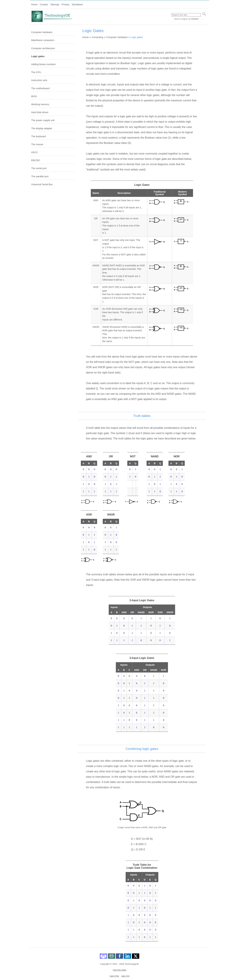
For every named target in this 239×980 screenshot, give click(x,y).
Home (34, 4)
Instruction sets (39, 80)
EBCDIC (36, 160)
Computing (97, 37)
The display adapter (42, 128)
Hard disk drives (40, 112)
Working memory (40, 104)
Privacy (65, 4)
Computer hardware (42, 32)
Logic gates (38, 56)
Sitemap (55, 4)
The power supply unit (43, 120)
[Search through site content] (186, 15)
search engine (181, 19)
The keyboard (39, 136)
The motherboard (40, 88)
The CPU (36, 72)
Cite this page (119, 970)
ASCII (34, 152)
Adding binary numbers (43, 64)
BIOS (34, 96)
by (195, 19)
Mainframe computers (43, 40)
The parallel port (40, 176)
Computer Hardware (117, 37)
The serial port (39, 168)
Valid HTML (114, 976)
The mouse (37, 144)
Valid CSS (125, 976)
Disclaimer (77, 4)
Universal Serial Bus (42, 184)
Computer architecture (43, 48)
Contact (44, 4)
